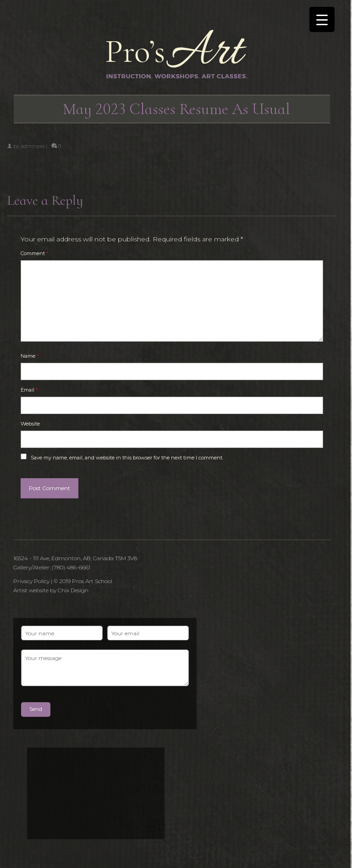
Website (30, 424)
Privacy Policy (31, 581)
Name (30, 356)
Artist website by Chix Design (51, 590)
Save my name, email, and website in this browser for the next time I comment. (127, 458)
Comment (35, 253)
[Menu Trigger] (322, 19)
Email (29, 390)
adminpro (33, 146)
